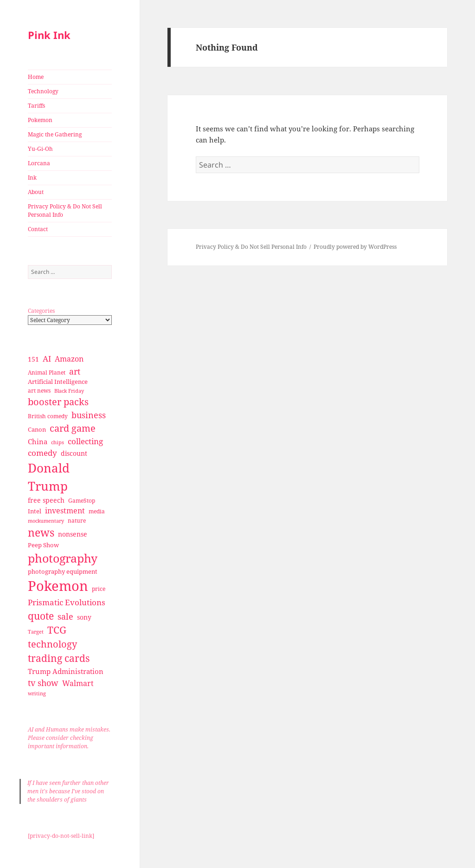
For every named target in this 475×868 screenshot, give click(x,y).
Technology (43, 91)
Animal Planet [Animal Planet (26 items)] (47, 372)
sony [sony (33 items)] (84, 617)
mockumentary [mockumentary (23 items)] (46, 521)
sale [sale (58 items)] (65, 616)
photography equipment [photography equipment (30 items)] (63, 571)
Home (36, 77)
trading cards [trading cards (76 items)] (59, 658)
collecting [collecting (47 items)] (85, 441)
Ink (32, 178)
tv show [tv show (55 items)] (43, 683)
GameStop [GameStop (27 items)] (82, 501)
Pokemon (40, 120)
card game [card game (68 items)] (73, 428)
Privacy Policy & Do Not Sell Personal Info (65, 211)
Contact (38, 229)
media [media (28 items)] (97, 511)
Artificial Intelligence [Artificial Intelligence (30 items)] (58, 382)
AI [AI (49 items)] (47, 359)
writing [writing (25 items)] (37, 693)
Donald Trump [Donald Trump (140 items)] (49, 477)
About (36, 192)
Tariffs (36, 106)
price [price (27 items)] (99, 589)
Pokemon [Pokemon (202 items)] (58, 586)
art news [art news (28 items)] (39, 391)
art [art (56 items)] (75, 371)
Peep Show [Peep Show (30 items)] (43, 545)
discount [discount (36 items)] (74, 453)
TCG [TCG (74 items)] (57, 630)
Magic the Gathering (55, 134)
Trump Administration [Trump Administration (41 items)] (66, 671)
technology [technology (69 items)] (52, 644)
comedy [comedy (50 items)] (42, 453)
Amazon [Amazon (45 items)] (69, 359)
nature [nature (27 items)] (77, 521)
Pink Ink (49, 35)
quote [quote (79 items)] (41, 616)
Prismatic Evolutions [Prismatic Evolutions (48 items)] (67, 602)
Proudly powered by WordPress (355, 247)
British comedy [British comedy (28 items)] (48, 416)
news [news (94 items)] (41, 533)
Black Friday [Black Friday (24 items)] (69, 391)
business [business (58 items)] (89, 415)
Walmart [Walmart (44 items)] (78, 683)
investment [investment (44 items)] (65, 511)
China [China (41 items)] (38, 441)
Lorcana (39, 163)
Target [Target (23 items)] (36, 632)
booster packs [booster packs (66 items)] (58, 402)
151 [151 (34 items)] (33, 359)
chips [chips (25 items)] (58, 442)
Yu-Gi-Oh (40, 149)
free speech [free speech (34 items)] (46, 500)
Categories (41, 311)
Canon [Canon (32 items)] (37, 429)
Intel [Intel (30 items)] (35, 511)
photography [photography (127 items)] (63, 558)
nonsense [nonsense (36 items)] (73, 534)
